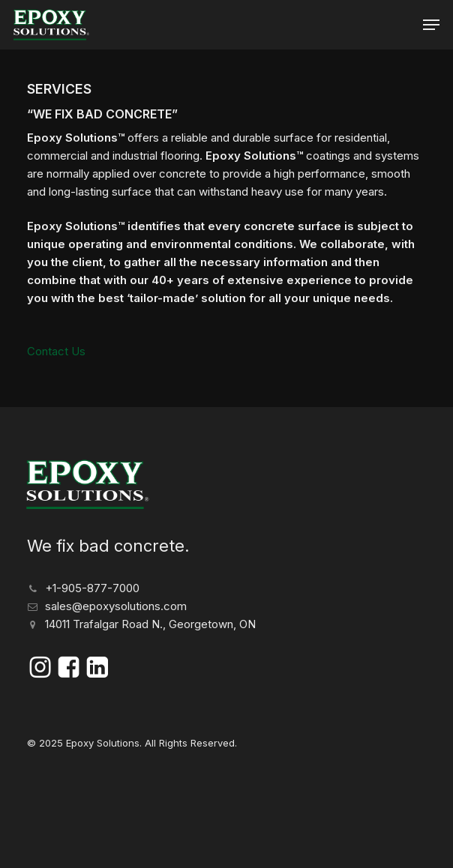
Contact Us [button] (56, 351)
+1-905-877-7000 (92, 588)
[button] (431, 25)
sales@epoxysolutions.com (116, 606)
